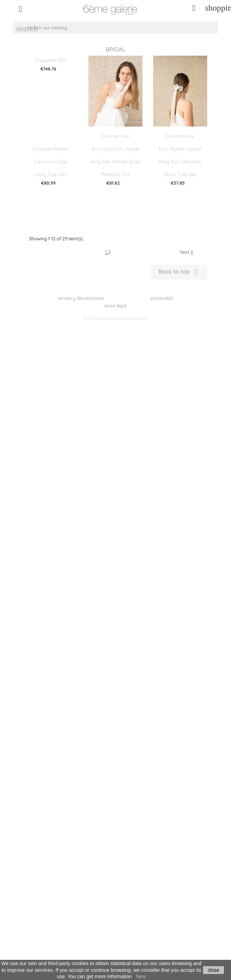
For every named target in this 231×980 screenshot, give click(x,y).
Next (187, 252)
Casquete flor (51, 60)
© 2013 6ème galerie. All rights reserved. (115, 318)
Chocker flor (115, 136)
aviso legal (115, 306)
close (213, 970)
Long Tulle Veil (51, 174)
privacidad (162, 298)
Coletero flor (180, 136)
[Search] (115, 28)
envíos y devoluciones (81, 298)
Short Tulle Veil (180, 174)
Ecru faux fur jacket (116, 149)
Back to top (179, 272)
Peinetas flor (115, 174)
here (141, 976)
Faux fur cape (51, 162)
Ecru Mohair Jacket (180, 149)
